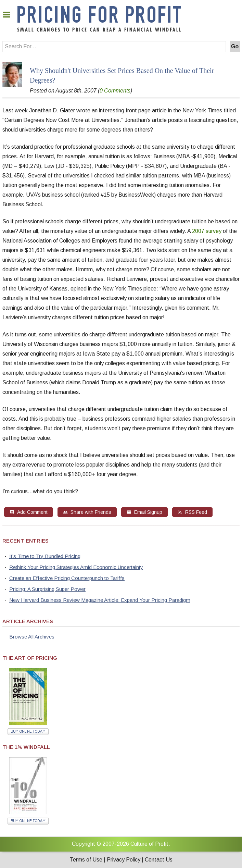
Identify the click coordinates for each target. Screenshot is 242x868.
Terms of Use (86, 860)
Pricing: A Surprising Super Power (47, 589)
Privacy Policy (124, 860)
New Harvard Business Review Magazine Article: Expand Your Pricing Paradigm (100, 600)
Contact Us (159, 860)
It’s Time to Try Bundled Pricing (45, 556)
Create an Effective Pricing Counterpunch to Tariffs (67, 578)
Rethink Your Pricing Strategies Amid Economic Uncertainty (76, 567)
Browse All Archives (32, 637)
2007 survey (207, 231)
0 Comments (115, 91)
